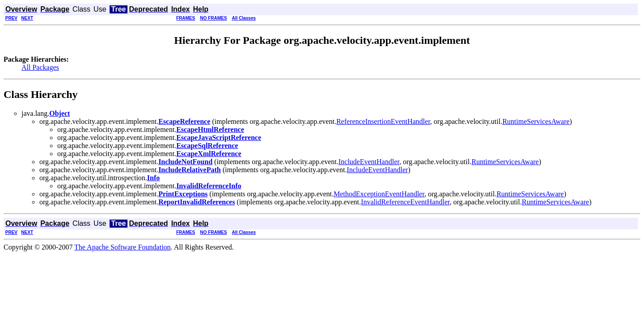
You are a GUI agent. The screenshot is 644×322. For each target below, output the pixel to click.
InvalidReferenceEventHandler (405, 202)
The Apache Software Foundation (123, 247)
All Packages (40, 67)
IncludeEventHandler (369, 162)
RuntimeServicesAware (536, 121)
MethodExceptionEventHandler (379, 194)
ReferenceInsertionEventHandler (383, 121)
